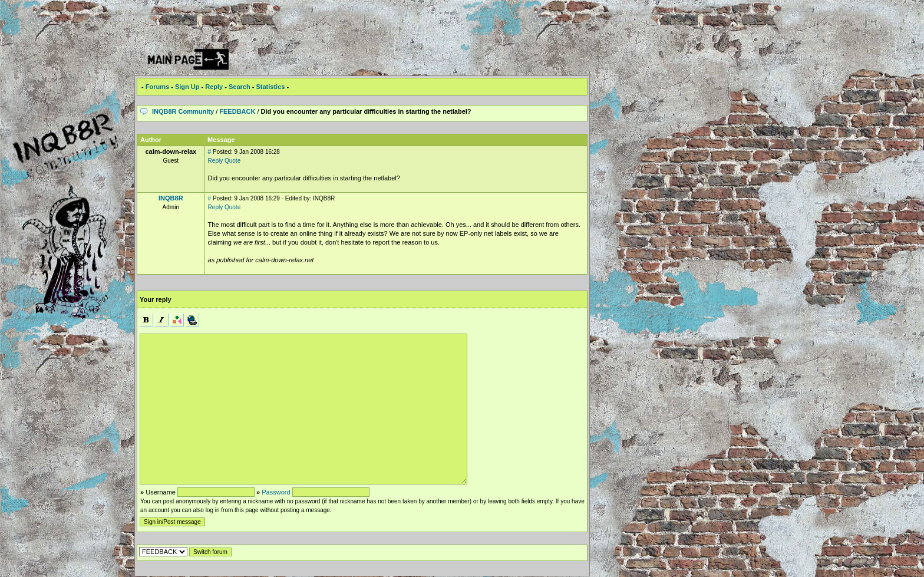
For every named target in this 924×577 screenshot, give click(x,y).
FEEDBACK (237, 111)
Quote (232, 161)
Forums (157, 87)
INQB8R (171, 198)
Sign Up (187, 87)
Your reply (156, 299)
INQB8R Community (183, 111)
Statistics (270, 87)
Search (240, 87)
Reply (214, 87)
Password (276, 492)
